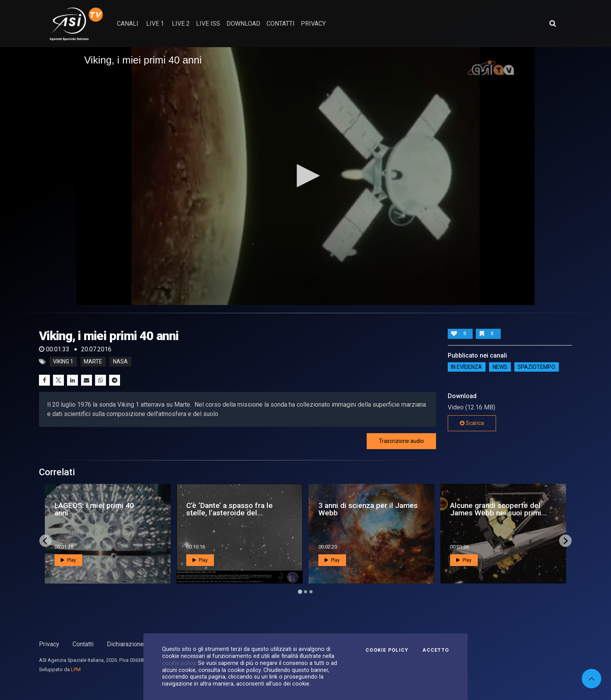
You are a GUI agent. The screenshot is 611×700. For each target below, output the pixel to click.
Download (243, 24)
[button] (305, 176)
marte (93, 362)
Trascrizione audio (401, 441)
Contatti (83, 644)
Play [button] (68, 560)
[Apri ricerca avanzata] (553, 23)
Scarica (472, 423)
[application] (305, 176)
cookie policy (179, 663)
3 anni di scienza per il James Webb (368, 509)
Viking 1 (63, 362)
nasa (120, 362)
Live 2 (181, 24)
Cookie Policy (387, 650)
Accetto (436, 650)
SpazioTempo (536, 367)
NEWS (500, 367)
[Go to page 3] (311, 592)
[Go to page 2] (305, 592)
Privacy (49, 644)
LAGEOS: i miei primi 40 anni (94, 509)
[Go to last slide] (46, 541)
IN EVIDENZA (466, 367)
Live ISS (208, 24)
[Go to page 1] (300, 592)
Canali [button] (128, 24)
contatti (281, 24)
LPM (76, 669)
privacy (313, 24)
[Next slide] (565, 541)
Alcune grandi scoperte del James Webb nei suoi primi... (499, 509)
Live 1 (155, 24)
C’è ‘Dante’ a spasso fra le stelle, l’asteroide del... (230, 509)
